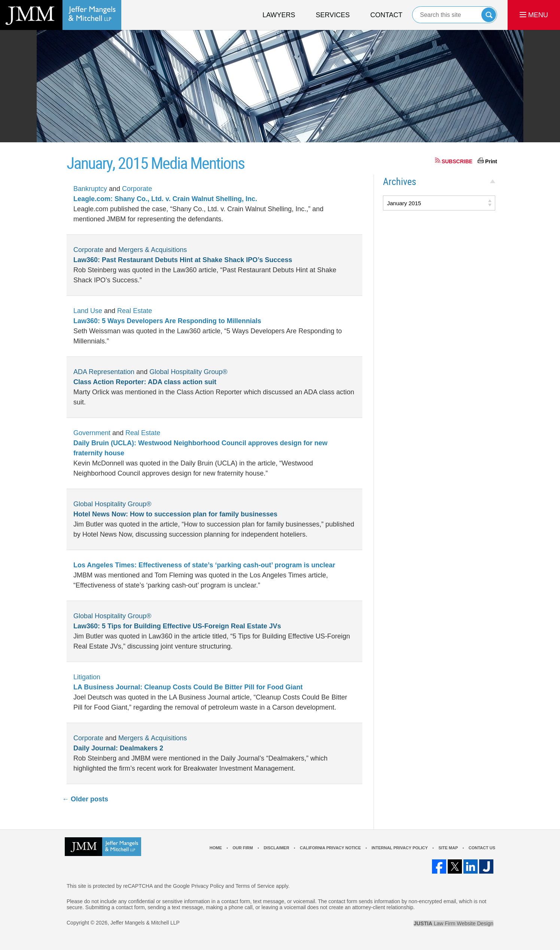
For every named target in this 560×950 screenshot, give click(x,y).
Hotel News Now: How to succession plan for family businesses (175, 514)
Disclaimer (276, 848)
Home (216, 848)
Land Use (88, 311)
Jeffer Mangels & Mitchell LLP (145, 923)
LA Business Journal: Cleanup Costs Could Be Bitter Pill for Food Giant (188, 687)
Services (333, 15)
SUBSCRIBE (457, 161)
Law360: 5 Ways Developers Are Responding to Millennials (167, 321)
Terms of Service (255, 886)
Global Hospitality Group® (188, 372)
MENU (534, 15)
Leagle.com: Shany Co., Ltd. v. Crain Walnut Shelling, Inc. (165, 199)
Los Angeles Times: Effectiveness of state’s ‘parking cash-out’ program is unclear (204, 565)
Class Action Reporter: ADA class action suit (145, 382)
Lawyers (279, 15)
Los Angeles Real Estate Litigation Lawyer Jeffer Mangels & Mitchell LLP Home (61, 15)
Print (491, 161)
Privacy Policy (208, 886)
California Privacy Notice (330, 848)
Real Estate (135, 311)
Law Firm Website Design (454, 923)
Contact (386, 15)
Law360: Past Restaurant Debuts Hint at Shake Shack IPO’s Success (183, 260)
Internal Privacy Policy (399, 848)
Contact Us (482, 848)
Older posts (85, 799)
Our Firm (243, 848)
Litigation (87, 677)
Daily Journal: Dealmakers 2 (118, 748)
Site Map (448, 848)
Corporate (137, 189)
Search (489, 15)
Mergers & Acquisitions (153, 250)
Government (92, 433)
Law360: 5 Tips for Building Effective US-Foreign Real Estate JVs (177, 626)
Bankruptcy (90, 189)
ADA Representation (104, 372)
